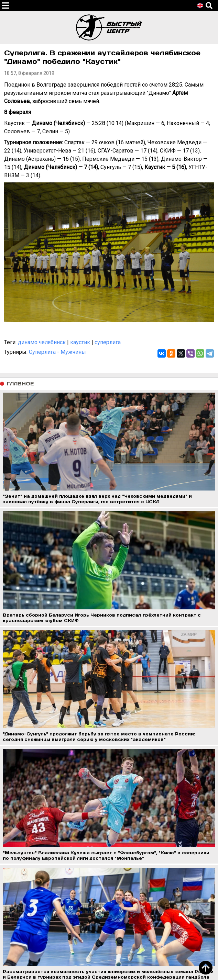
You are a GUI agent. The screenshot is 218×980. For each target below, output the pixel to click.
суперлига (108, 342)
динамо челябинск (42, 342)
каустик (80, 342)
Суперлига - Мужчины (57, 352)
